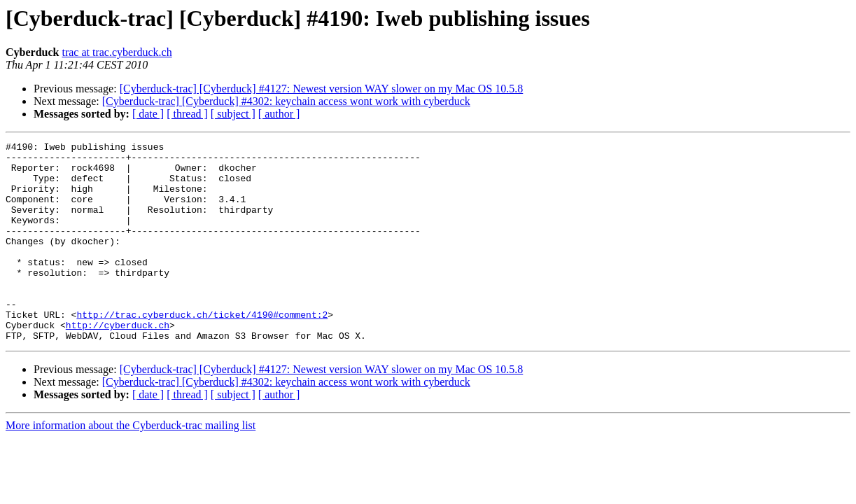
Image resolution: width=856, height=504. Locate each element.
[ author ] (279, 114)
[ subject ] (233, 114)
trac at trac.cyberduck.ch (117, 52)
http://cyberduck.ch (118, 363)
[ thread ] (187, 114)
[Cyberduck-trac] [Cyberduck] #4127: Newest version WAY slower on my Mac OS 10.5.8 (322, 89)
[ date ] (148, 114)
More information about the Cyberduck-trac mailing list (131, 465)
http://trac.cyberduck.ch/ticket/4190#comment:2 (202, 350)
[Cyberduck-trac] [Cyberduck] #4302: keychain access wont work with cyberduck (286, 101)
